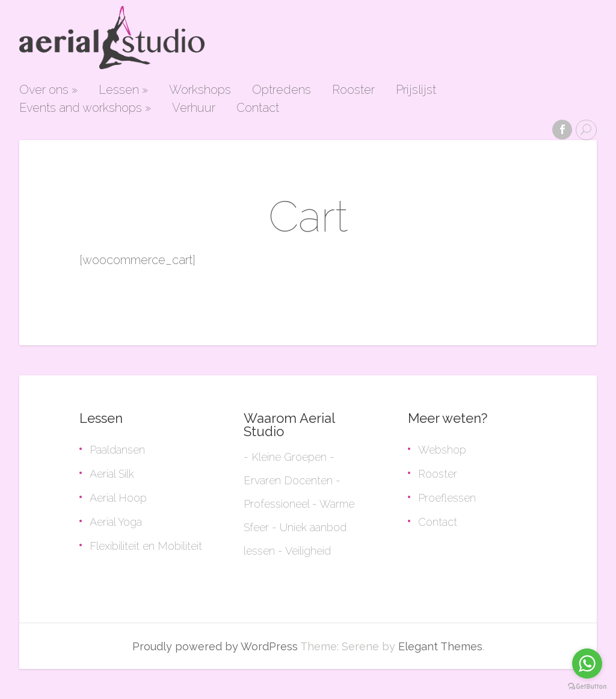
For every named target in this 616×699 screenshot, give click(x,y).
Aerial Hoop (118, 498)
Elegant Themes (440, 646)
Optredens (282, 90)
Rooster (353, 90)
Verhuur (194, 108)
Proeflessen (447, 498)
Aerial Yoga (116, 522)
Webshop (442, 450)
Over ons (48, 90)
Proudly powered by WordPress (215, 646)
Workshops (200, 90)
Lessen (123, 90)
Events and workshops (85, 108)
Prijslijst (416, 90)
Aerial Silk (112, 474)
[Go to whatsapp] (587, 664)
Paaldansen (117, 450)
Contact (258, 108)
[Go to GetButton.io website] (587, 687)
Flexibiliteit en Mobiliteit (146, 546)
